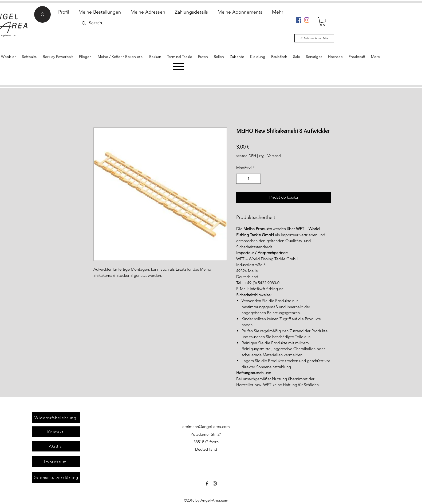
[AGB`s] (56, 446)
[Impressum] (56, 462)
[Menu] (178, 66)
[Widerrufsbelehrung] (56, 418)
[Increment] (256, 179)
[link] (323, 21)
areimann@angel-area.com (206, 427)
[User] (42, 14)
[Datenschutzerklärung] (56, 477)
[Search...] (183, 23)
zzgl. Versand (270, 156)
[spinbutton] (248, 179)
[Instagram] (307, 20)
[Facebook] (299, 20)
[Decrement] (241, 179)
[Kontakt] (56, 432)
